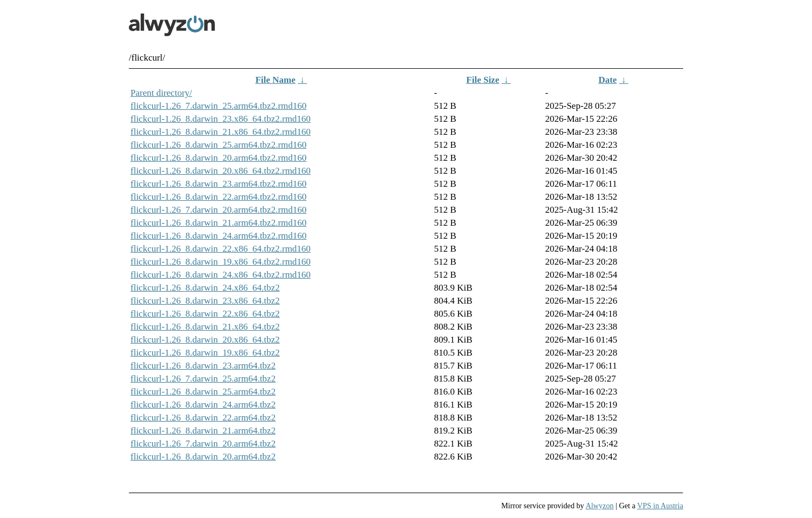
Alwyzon (600, 506)
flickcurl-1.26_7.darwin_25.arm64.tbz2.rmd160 (218, 106)
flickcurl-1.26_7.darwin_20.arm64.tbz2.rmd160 (218, 210)
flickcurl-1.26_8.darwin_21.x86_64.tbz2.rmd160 (221, 132)
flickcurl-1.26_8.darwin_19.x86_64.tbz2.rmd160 (221, 262)
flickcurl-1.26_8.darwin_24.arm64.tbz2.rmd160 (218, 236)
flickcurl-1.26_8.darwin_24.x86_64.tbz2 (205, 288)
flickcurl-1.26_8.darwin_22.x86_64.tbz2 (205, 314)
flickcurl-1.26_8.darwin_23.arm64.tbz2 (203, 366)
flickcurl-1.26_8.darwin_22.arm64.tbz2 (203, 418)
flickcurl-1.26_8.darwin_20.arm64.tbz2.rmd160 (218, 158)
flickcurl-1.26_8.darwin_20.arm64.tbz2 (203, 457)
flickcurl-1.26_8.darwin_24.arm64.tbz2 (203, 405)
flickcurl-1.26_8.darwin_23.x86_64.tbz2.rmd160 (221, 119)
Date (607, 80)
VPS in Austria (660, 506)
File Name (276, 80)
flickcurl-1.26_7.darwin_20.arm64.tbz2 (203, 444)
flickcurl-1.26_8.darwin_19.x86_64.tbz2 (205, 353)
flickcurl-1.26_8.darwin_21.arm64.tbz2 (203, 431)
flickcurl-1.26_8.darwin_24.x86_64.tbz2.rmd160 (221, 275)
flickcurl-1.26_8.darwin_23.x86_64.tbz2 (205, 301)
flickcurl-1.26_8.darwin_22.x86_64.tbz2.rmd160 (221, 249)
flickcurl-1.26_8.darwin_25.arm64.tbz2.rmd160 (218, 145)
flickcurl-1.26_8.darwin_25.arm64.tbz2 (203, 392)
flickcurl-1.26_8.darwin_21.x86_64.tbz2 (205, 327)
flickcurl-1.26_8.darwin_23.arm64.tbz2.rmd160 (218, 184)
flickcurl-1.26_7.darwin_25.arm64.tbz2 (203, 379)
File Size (483, 80)
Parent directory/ (161, 93)
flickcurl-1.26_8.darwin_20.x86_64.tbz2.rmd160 (221, 171)
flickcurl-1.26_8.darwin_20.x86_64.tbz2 (205, 340)
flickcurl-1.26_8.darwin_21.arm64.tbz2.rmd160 (218, 223)
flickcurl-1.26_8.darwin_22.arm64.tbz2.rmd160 (218, 197)
